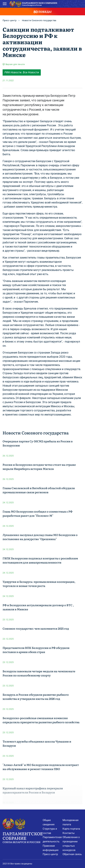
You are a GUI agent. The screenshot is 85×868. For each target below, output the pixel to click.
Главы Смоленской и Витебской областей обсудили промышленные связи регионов (39, 490)
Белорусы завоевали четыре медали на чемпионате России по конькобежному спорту (39, 673)
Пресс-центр (10, 20)
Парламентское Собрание (23, 837)
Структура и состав (50, 831)
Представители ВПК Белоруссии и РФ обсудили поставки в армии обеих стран (36, 650)
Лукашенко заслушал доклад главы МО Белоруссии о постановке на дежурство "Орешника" (40, 537)
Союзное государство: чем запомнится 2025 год (36, 628)
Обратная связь (72, 854)
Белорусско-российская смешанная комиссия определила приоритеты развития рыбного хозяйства (41, 720)
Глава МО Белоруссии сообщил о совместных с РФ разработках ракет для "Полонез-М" (37, 513)
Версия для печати (15, 64)
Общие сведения (49, 822)
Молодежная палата (70, 822)
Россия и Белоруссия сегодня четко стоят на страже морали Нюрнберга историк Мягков (39, 467)
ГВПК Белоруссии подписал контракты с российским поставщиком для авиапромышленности (40, 560)
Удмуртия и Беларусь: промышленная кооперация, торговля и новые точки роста (39, 584)
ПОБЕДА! (43, 12)
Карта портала (71, 829)
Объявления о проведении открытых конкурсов (71, 844)
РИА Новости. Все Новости (22, 72)
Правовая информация (51, 848)
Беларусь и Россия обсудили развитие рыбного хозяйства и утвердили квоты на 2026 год (36, 697)
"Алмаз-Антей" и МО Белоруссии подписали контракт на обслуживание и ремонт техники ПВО (41, 767)
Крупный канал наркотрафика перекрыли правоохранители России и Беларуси (33, 790)
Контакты (69, 833)
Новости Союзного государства (39, 20)
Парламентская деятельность (52, 839)
